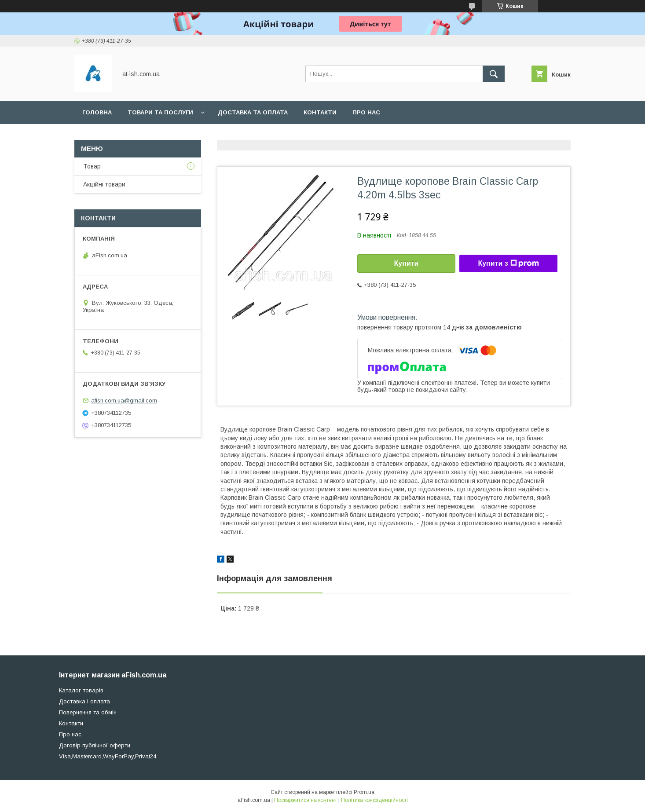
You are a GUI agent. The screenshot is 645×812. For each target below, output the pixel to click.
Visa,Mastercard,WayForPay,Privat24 (108, 756)
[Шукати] (494, 74)
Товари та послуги (160, 112)
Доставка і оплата (84, 701)
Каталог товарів (81, 690)
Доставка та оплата (253, 112)
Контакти (320, 112)
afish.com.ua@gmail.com (124, 401)
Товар (92, 166)
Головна (97, 112)
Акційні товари (104, 184)
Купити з (508, 263)
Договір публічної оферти (95, 745)
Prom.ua (364, 792)
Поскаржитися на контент (306, 800)
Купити (407, 263)
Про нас (366, 112)
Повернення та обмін (88, 712)
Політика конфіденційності (374, 800)
